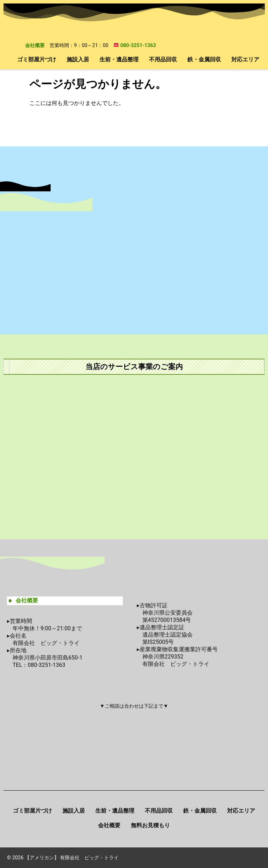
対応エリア (245, 59)
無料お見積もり (150, 825)
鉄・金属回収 (204, 59)
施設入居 (78, 59)
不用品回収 (163, 59)
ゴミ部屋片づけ (37, 59)
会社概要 (35, 45)
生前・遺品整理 (119, 59)
